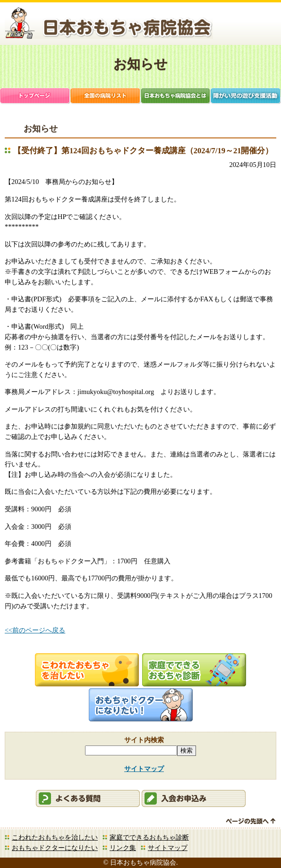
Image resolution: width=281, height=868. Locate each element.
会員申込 (194, 798)
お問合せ (263, 25)
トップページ (35, 97)
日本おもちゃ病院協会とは (176, 97)
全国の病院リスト (106, 97)
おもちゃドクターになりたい (55, 848)
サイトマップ (144, 769)
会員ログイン (234, 25)
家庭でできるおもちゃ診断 (149, 837)
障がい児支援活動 (246, 97)
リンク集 (123, 848)
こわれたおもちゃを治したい (55, 837)
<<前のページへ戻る (35, 630)
